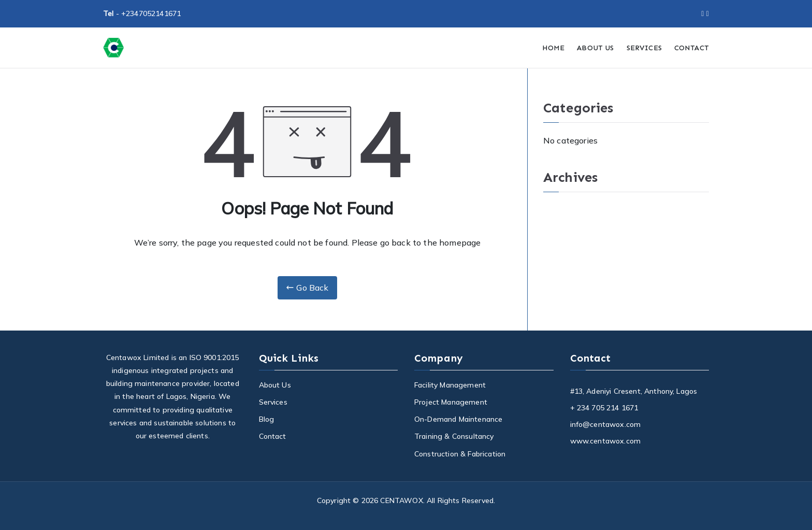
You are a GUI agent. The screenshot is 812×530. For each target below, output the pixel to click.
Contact (273, 436)
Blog (267, 419)
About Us (275, 385)
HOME (554, 48)
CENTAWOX (401, 500)
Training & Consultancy (454, 436)
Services (273, 402)
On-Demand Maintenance (458, 419)
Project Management (451, 402)
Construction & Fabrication (460, 454)
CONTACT (692, 48)
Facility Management (450, 385)
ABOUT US (595, 48)
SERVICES (644, 48)
